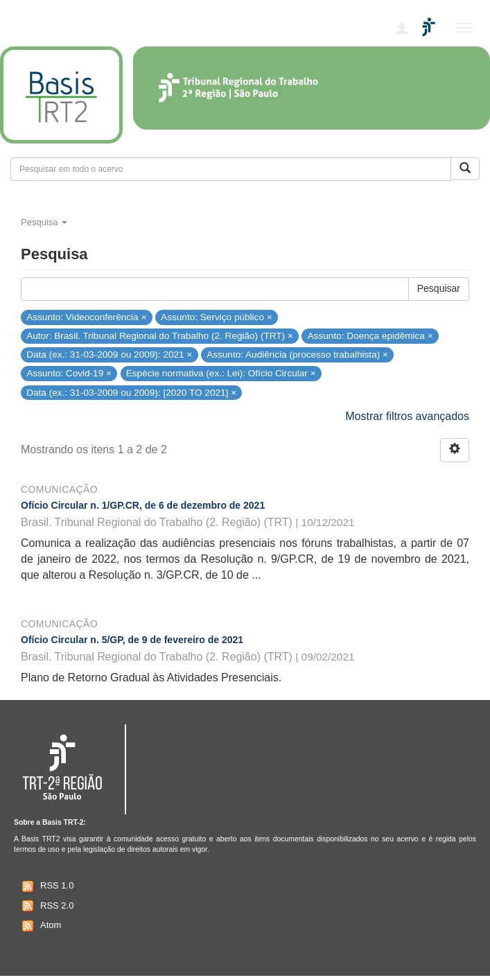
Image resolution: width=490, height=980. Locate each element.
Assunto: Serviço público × (217, 317)
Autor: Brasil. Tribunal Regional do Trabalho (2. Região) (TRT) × (160, 336)
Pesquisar (439, 288)
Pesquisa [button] (44, 222)
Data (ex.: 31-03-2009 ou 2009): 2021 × (109, 355)
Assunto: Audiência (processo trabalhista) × (297, 355)
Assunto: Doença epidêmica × (370, 336)
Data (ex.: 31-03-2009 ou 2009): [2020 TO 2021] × (131, 392)
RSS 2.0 (46, 906)
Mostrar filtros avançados (407, 416)
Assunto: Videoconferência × (86, 317)
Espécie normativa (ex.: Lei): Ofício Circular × (221, 373)
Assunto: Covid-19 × (69, 373)
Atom (40, 926)
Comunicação (59, 489)
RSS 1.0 (46, 886)
